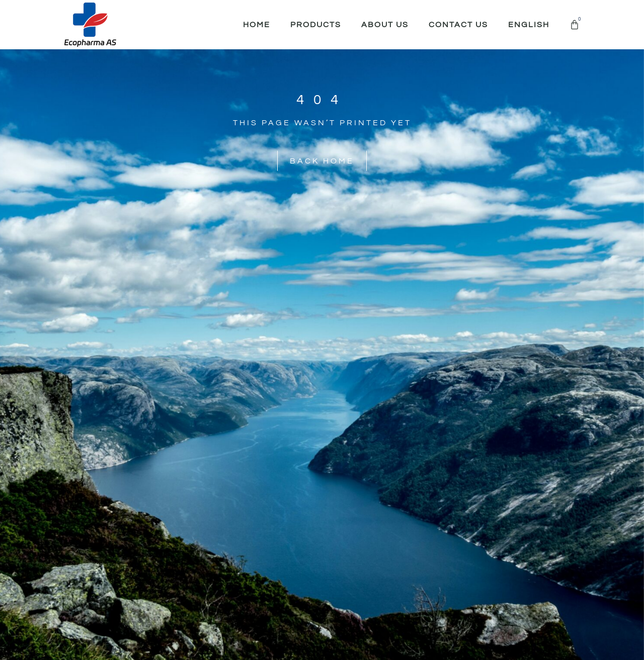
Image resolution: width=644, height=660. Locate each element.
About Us (385, 25)
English (529, 25)
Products (316, 25)
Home (257, 25)
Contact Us (458, 25)
